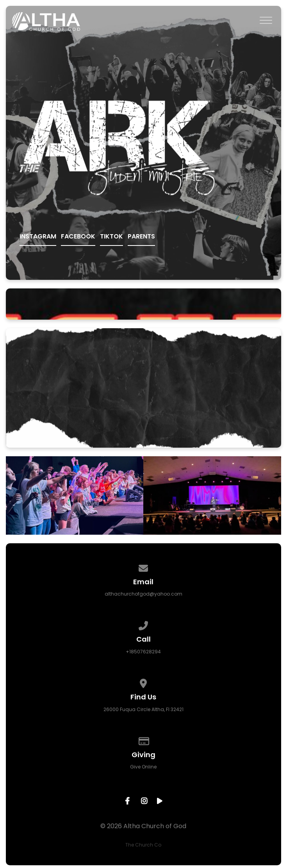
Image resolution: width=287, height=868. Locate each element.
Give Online (143, 767)
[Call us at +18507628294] (144, 624)
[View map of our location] (144, 682)
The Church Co (143, 845)
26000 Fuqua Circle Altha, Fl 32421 (143, 709)
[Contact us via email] (144, 567)
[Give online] (144, 740)
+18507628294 (143, 652)
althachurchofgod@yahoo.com (143, 594)
